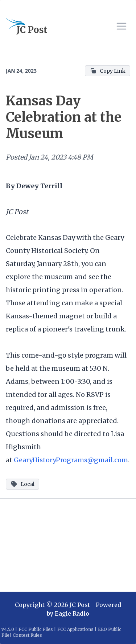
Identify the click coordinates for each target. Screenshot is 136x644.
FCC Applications (75, 629)
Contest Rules (27, 635)
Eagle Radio (72, 613)
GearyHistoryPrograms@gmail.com (71, 460)
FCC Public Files (36, 629)
